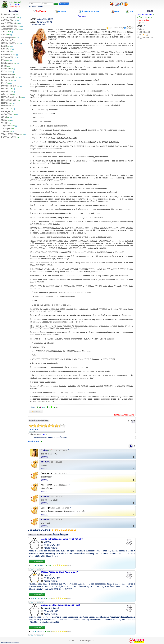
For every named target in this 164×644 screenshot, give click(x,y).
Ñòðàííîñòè (6, 106)
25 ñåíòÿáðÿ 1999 (52, 578)
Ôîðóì (140, 26)
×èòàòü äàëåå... (37, 561)
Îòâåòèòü (44, 457)
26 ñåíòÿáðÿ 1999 (52, 545)
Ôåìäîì (4, 117)
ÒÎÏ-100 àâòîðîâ (144, 18)
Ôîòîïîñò (5, 123)
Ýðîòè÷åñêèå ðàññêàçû (10, 643)
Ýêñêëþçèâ (6, 129)
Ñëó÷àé (5, 103)
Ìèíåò (4, 60)
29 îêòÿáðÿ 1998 (44, 22)
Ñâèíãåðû (6, 92)
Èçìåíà (4, 46)
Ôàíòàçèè (6, 111)
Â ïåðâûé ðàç (7, 20)
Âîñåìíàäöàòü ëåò (9, 26)
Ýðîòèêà (5, 131)
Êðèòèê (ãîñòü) (48, 508)
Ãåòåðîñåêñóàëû (9, 29)
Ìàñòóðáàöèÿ (7, 57)
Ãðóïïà (4, 32)
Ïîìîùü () (143, 35)
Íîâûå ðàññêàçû (8, 15)
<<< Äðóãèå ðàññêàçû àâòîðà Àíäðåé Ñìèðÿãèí (48, 438)
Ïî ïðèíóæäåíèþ (8, 77)
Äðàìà (4, 35)
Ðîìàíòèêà (6, 89)
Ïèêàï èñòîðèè (8, 74)
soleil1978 (45, 462)
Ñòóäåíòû (6, 109)
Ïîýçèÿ (4, 83)
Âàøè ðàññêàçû (8, 23)
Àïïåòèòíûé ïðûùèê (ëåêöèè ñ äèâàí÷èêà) (60, 605)
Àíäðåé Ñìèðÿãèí (45, 19)
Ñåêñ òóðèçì (7, 94)
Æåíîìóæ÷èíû (7, 40)
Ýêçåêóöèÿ (6, 126)
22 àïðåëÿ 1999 (51, 611)
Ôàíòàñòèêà (7, 114)
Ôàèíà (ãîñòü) (47, 473)
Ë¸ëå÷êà (44, 450)
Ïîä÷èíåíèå (6, 80)
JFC (44, 434)
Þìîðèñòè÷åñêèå (9, 137)
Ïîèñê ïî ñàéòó (144, 32)
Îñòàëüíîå (6, 69)
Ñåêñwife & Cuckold (10, 97)
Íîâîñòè (140, 29)
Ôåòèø (4, 120)
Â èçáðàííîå (36, 412)
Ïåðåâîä (5, 72)
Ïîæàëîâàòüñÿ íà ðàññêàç (124, 415)
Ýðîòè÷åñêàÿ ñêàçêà (11, 134)
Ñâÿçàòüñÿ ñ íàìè (145, 38)
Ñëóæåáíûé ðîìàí (9, 100)
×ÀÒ (139, 23)
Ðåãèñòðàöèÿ (64, 4)
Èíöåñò (4, 49)
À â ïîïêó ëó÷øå (8, 17)
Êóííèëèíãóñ (7, 54)
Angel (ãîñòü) (47, 485)
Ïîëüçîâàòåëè (143, 20)
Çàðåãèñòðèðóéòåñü (40, 530)
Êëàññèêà (6, 52)
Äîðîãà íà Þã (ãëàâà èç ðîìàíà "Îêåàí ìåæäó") (62, 539)
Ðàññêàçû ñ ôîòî (9, 86)
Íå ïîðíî (4, 66)
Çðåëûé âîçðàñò (9, 43)
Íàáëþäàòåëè (7, 63)
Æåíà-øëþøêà (8, 37)
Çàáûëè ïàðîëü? (36, 6)
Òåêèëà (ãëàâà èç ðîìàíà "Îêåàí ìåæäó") (60, 572)
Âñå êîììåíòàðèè (145, 15)
